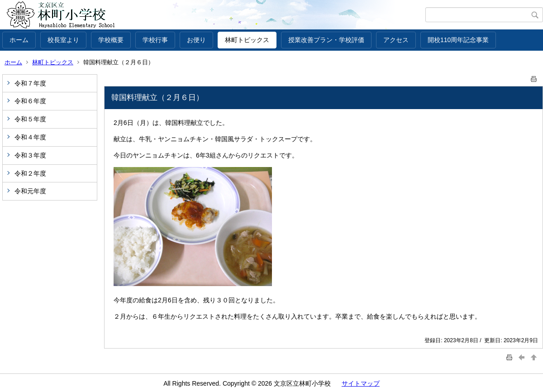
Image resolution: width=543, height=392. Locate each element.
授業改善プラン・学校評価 (326, 40)
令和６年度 (30, 101)
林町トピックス (247, 40)
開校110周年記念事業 (458, 40)
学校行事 (155, 40)
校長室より (63, 40)
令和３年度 (30, 155)
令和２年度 (30, 173)
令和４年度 (30, 137)
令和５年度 (30, 119)
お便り (196, 40)
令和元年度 (30, 191)
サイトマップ (361, 383)
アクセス (396, 40)
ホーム (19, 40)
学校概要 (111, 40)
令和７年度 (30, 83)
